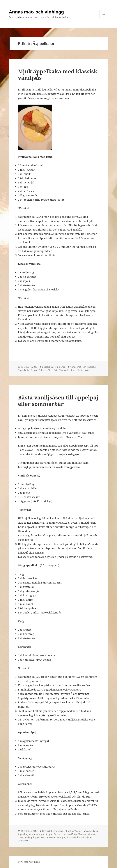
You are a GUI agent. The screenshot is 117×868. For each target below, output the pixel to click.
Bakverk (43, 370)
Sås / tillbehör (58, 367)
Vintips (78, 831)
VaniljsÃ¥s (23, 841)
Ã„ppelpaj (23, 834)
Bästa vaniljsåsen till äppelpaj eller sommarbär (58, 401)
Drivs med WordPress (29, 862)
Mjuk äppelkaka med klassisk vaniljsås (58, 75)
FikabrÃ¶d (64, 370)
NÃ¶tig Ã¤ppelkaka (34, 837)
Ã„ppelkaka (24, 370)
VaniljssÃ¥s (83, 370)
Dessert (46, 367)
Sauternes (51, 837)
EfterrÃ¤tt (53, 370)
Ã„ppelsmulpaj (37, 834)
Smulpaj (61, 837)
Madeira (82, 834)
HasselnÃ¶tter (70, 834)
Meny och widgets (104, 18)
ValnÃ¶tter (86, 837)
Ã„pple (34, 370)
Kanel (73, 370)
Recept (55, 831)
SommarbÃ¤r (73, 837)
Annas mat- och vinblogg (36, 12)
